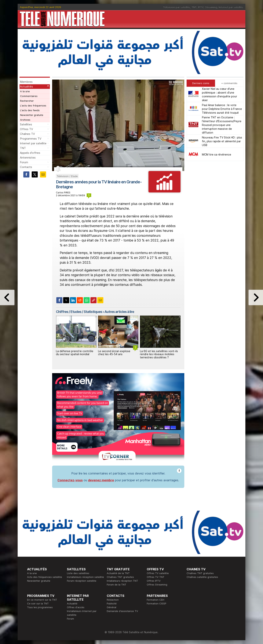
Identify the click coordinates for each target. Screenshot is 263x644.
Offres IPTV (154, 581)
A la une (25, 91)
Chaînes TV (27, 134)
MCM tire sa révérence (217, 154)
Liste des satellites (78, 573)
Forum (24, 162)
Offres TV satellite (158, 573)
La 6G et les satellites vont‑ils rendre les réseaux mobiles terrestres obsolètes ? (159, 354)
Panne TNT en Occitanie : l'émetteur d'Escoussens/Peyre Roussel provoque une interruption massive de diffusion (222, 125)
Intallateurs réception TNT (122, 581)
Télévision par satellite (177, 7)
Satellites (26, 124)
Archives (25, 120)
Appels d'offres (30, 153)
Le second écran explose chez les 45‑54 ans (114, 353)
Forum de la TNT (117, 585)
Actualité (72, 603)
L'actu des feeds (30, 110)
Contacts (26, 167)
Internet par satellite (231, 7)
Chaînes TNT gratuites (120, 577)
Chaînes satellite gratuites (202, 577)
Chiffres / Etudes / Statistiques (79, 312)
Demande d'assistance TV (122, 611)
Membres (26, 82)
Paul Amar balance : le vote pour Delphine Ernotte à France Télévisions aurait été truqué (222, 109)
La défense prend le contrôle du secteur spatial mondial (75, 353)
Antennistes (28, 157)
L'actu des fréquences (33, 106)
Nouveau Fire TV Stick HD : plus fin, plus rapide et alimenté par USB (222, 141)
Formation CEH (155, 600)
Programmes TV (31, 139)
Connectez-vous (70, 480)
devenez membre (101, 480)
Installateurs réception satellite (85, 577)
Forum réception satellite (82, 581)
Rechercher (27, 101)
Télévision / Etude (67, 176)
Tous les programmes (40, 607)
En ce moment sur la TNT (42, 600)
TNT (194, 7)
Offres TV (26, 129)
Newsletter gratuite (32, 115)
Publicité (112, 603)
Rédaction (113, 600)
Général (111, 607)
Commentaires (29, 96)
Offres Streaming (157, 585)
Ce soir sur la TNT (38, 603)
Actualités (26, 86)
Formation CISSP (157, 603)
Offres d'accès (76, 607)
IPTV (201, 7)
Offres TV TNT (156, 577)
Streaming (211, 7)
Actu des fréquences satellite (45, 577)
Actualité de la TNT (118, 573)
